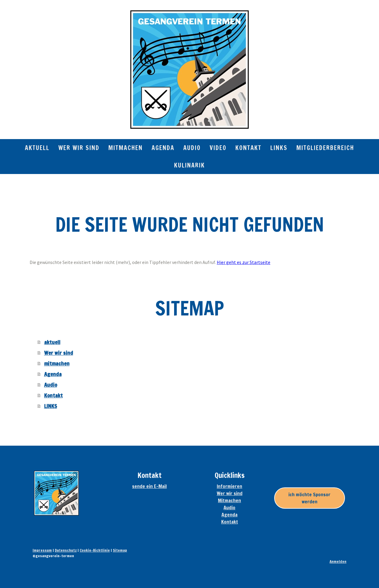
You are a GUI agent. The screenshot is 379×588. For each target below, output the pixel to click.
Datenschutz (66, 550)
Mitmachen (229, 500)
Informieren (229, 486)
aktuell (37, 148)
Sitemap (120, 550)
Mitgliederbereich (325, 148)
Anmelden (338, 561)
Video (218, 148)
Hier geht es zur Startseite (244, 262)
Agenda (163, 148)
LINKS (279, 148)
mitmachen (126, 148)
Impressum (42, 550)
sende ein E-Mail (149, 486)
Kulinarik (189, 165)
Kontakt (248, 148)
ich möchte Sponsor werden (309, 498)
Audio (192, 148)
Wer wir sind (79, 148)
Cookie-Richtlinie (95, 550)
